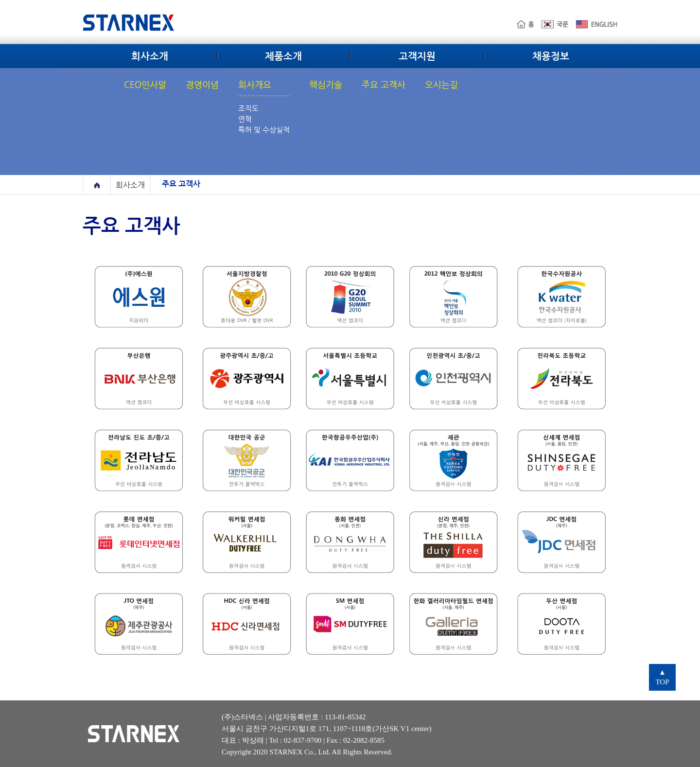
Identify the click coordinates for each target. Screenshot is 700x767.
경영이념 (202, 84)
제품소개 (283, 56)
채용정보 (551, 56)
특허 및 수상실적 (264, 130)
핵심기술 (326, 84)
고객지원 (417, 56)
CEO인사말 (145, 84)
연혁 (245, 119)
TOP (662, 677)
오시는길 (441, 84)
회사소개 (150, 56)
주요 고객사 (384, 84)
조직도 (248, 108)
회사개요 (255, 84)
